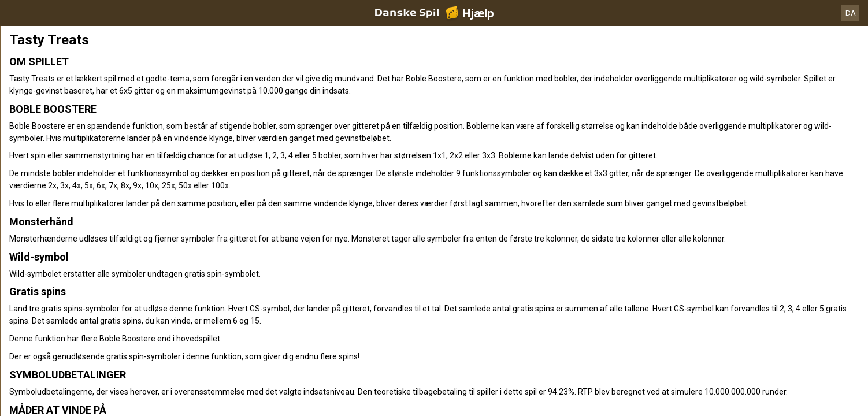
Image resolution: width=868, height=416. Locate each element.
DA (851, 13)
